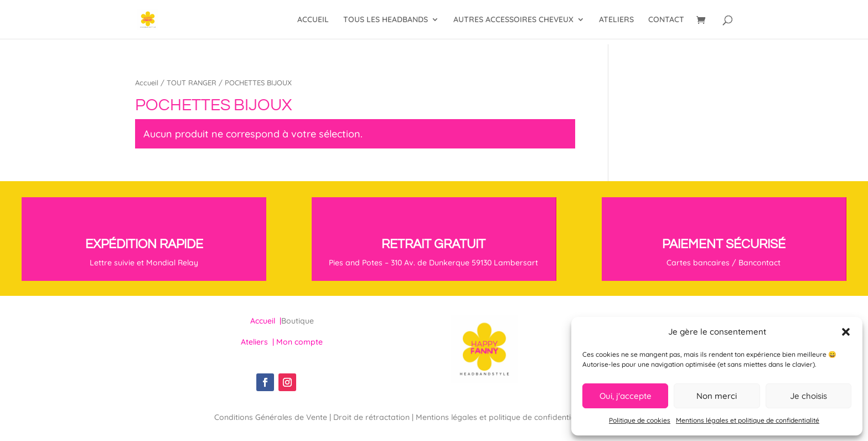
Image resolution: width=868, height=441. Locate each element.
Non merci (717, 396)
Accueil (147, 83)
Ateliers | (259, 342)
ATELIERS (616, 20)
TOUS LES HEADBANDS (386, 20)
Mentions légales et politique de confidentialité (748, 420)
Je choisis (808, 396)
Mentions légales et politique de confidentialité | (503, 417)
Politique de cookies (640, 420)
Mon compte (299, 342)
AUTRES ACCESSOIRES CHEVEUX (513, 20)
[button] (846, 332)
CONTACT (666, 20)
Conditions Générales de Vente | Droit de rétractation (313, 417)
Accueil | (266, 321)
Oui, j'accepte (626, 396)
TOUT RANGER (192, 83)
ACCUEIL (313, 20)
